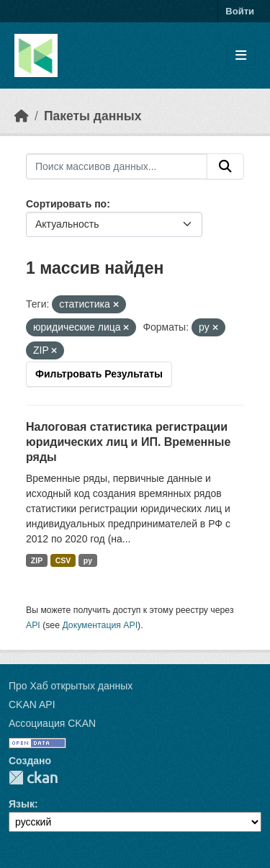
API (33, 625)
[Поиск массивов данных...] (117, 166)
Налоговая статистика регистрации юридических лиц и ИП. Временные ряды (128, 442)
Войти (240, 11)
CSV (63, 560)
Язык (22, 804)
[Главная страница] (22, 116)
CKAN (33, 778)
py (88, 560)
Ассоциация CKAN (52, 723)
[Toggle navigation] (241, 56)
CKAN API (32, 704)
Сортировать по (66, 204)
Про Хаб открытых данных (71, 686)
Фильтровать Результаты (99, 374)
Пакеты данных (93, 116)
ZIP (37, 560)
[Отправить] (225, 166)
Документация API (100, 625)
